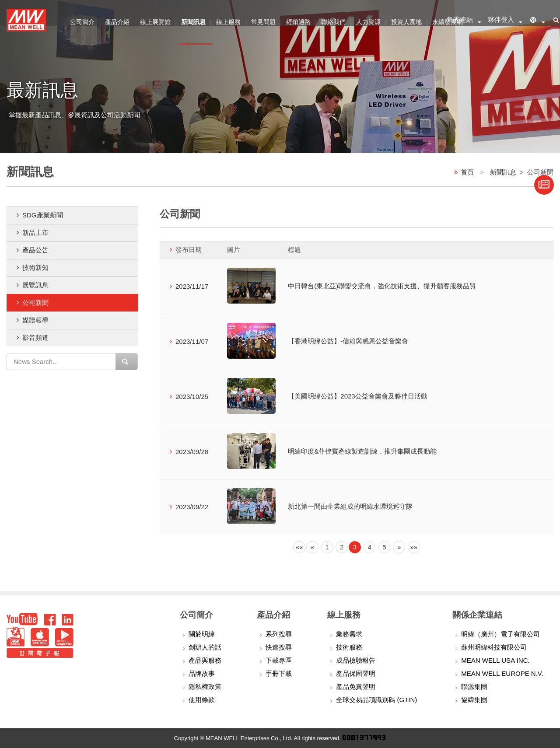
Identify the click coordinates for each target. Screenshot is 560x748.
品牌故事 (202, 673)
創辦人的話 (205, 647)
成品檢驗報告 (356, 660)
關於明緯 (202, 634)
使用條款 (202, 700)
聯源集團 (474, 687)
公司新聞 (35, 302)
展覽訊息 (35, 285)
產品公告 (35, 250)
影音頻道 (35, 337)
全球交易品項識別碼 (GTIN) (376, 700)
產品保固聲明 (356, 673)
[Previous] (299, 547)
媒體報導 (35, 320)
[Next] (399, 547)
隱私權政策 (205, 687)
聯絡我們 (337, 19)
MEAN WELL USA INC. (495, 660)
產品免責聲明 (356, 687)
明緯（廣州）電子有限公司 (500, 634)
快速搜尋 (279, 647)
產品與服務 (205, 660)
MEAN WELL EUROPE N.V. (502, 673)
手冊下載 (279, 673)
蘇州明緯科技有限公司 (494, 647)
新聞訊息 (503, 172)
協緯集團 (474, 700)
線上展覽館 (157, 19)
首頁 (467, 172)
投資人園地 (412, 19)
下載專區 (279, 660)
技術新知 (35, 267)
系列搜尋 (279, 634)
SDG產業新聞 (43, 215)
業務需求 (349, 634)
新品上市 (35, 232)
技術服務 (349, 647)
